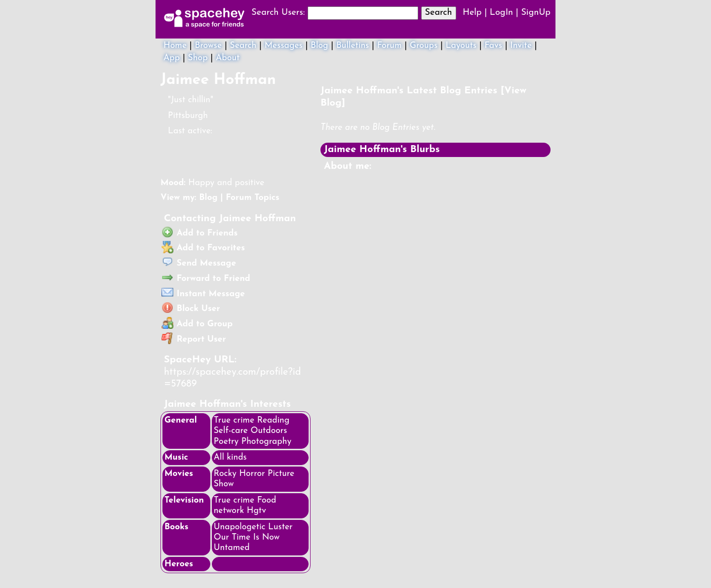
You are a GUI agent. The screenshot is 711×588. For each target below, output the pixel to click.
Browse (208, 46)
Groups (424, 46)
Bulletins (353, 46)
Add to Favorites (203, 248)
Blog (319, 46)
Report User (194, 339)
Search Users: (278, 13)
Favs (493, 46)
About (228, 58)
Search (439, 13)
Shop (198, 58)
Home (175, 46)
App (172, 58)
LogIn (501, 13)
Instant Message (203, 294)
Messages (284, 46)
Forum (390, 46)
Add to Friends (200, 233)
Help (472, 13)
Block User (191, 309)
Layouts (461, 46)
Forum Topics (253, 198)
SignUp (536, 13)
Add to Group (197, 324)
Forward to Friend (206, 279)
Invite (521, 46)
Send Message (199, 263)
